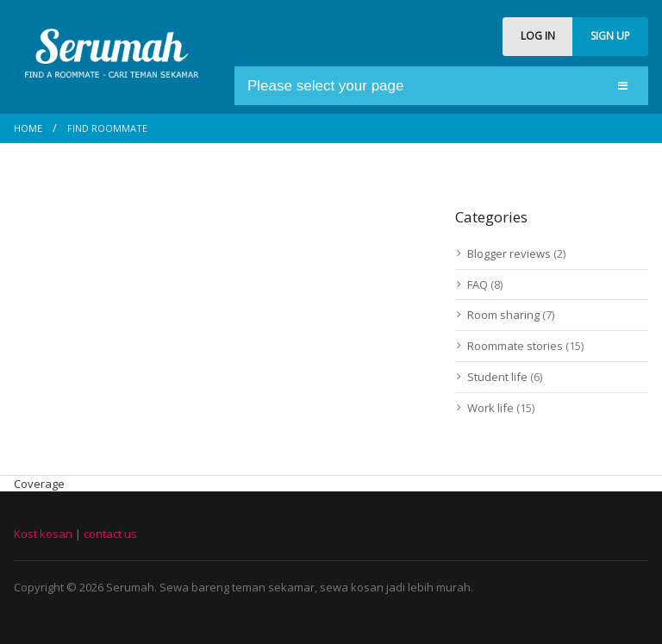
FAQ (478, 284)
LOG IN (538, 36)
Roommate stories (515, 346)
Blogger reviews (509, 253)
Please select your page (325, 86)
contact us (110, 534)
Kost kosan (43, 534)
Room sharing (503, 315)
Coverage (39, 484)
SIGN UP (610, 36)
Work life (490, 408)
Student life (497, 377)
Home (28, 128)
